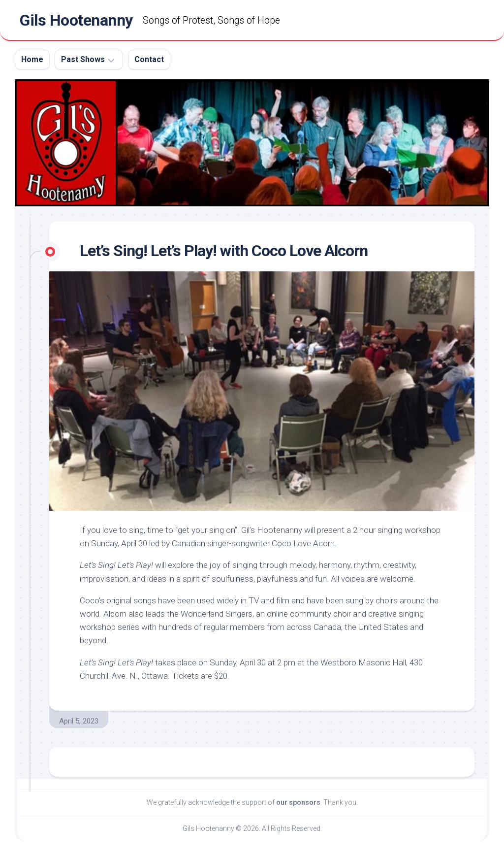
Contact (149, 59)
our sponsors (298, 802)
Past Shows (83, 59)
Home (32, 59)
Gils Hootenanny (76, 20)
